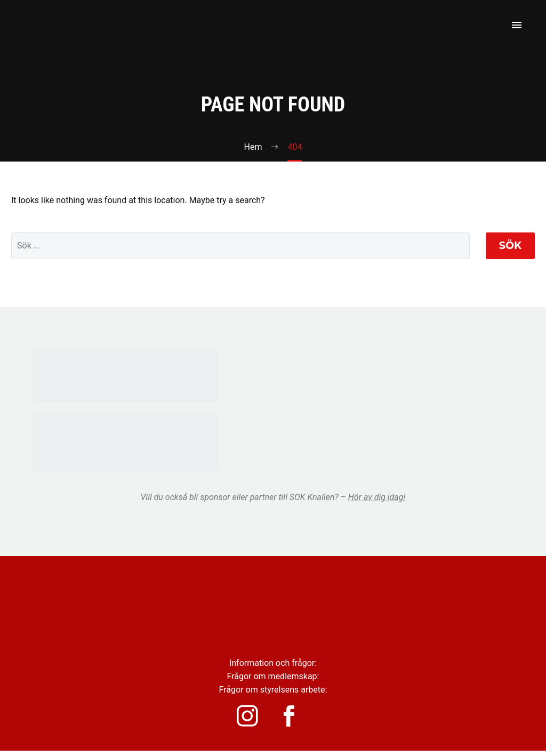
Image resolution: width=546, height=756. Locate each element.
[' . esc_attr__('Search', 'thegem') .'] (240, 246)
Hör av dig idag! (377, 497)
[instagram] (249, 719)
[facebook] (297, 719)
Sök (510, 246)
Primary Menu (517, 25)
